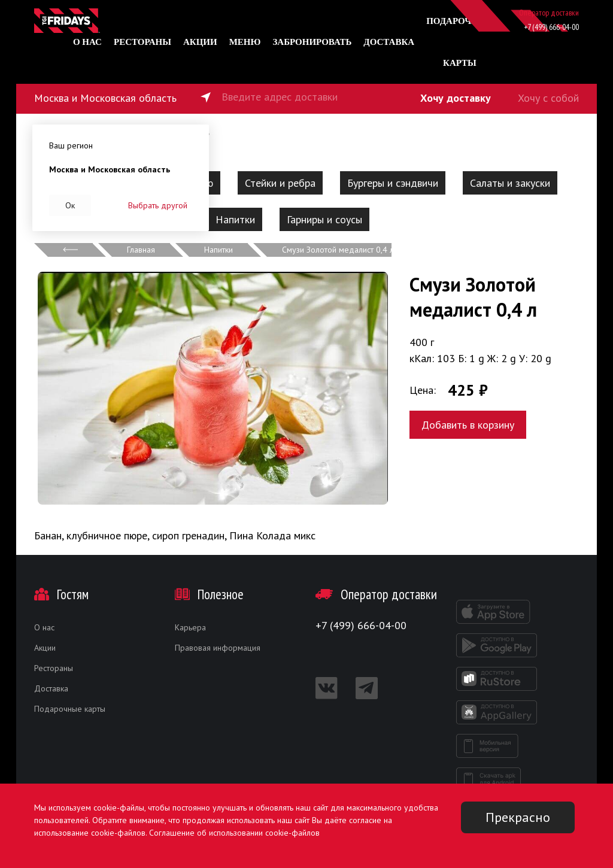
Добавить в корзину (468, 425)
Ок (70, 205)
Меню (245, 42)
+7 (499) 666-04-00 (551, 27)
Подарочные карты (70, 709)
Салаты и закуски (510, 183)
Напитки (235, 219)
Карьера (190, 627)
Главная (141, 250)
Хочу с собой (548, 98)
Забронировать (312, 42)
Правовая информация (218, 648)
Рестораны (142, 42)
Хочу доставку (456, 98)
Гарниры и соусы (324, 219)
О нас (87, 42)
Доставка (389, 42)
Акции (200, 42)
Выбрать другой (158, 205)
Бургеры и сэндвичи (393, 183)
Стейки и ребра (280, 183)
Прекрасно (518, 817)
